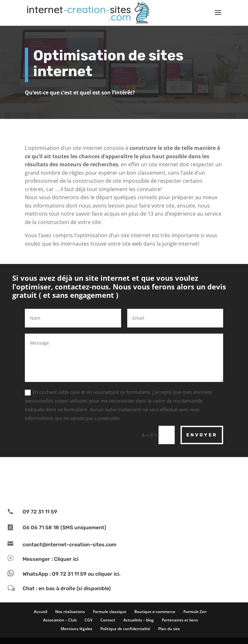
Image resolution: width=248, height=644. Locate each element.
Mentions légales (77, 629)
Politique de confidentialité (125, 629)
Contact (108, 620)
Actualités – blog (139, 620)
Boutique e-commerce (155, 612)
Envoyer (202, 435)
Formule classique (110, 612)
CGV (88, 620)
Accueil (41, 612)
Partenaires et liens (180, 620)
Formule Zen (195, 612)
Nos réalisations (70, 612)
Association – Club (60, 620)
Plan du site (169, 629)
